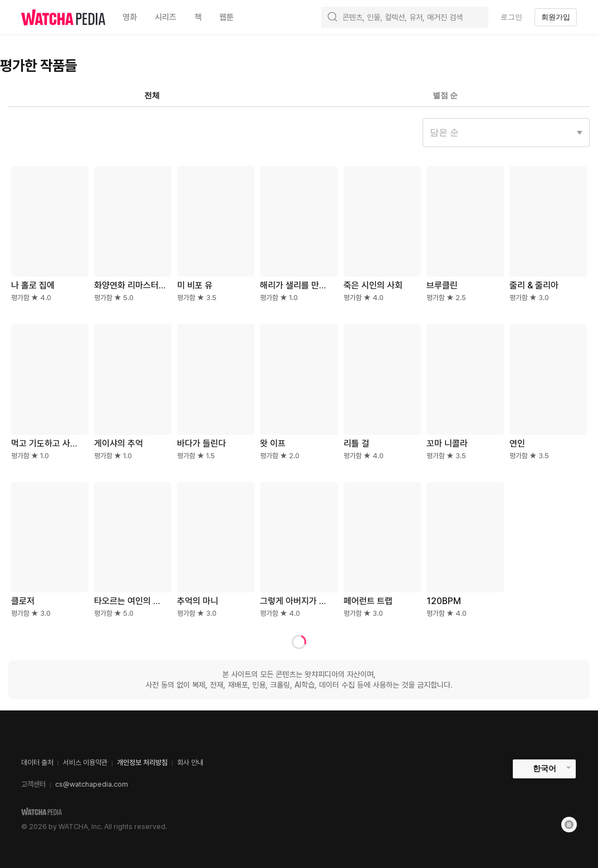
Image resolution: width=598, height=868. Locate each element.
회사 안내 (190, 762)
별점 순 (445, 95)
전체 (152, 95)
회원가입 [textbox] (556, 17)
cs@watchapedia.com (92, 784)
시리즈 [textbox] (166, 17)
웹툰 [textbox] (227, 17)
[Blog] (569, 825)
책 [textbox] (198, 17)
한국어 (545, 768)
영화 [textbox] (130, 17)
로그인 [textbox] (511, 17)
